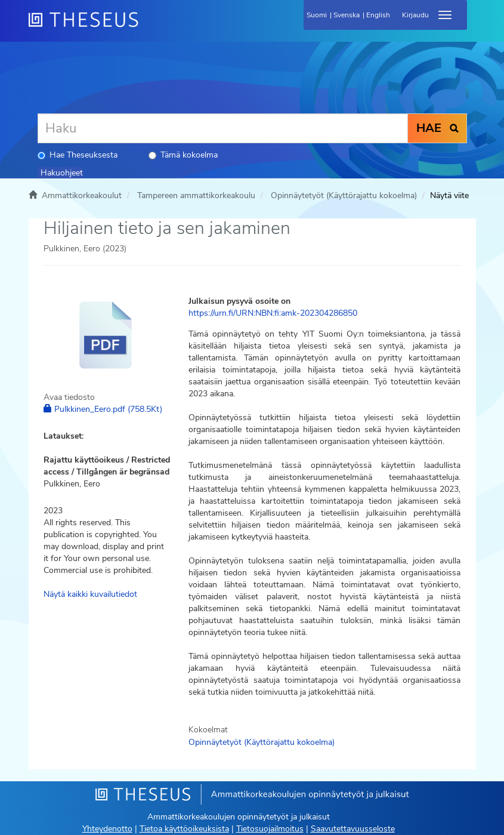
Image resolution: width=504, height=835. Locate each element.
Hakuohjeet (62, 173)
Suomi (317, 15)
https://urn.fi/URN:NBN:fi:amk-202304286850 (273, 313)
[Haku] (223, 128)
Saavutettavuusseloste (353, 829)
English (378, 15)
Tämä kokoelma (183, 155)
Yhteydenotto (107, 829)
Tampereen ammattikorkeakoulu (196, 195)
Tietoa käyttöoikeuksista (184, 829)
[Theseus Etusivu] (148, 27)
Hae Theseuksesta (78, 155)
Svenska (347, 15)
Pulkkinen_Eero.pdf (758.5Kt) (103, 409)
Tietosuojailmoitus (270, 829)
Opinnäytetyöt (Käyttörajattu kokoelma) (344, 195)
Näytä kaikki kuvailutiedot (90, 594)
